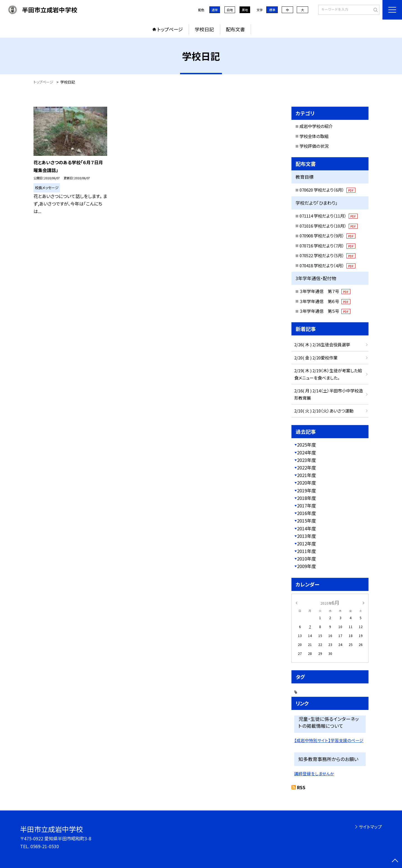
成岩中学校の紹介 (316, 126)
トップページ (170, 29)
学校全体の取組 (314, 136)
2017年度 (307, 505)
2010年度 (307, 559)
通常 (215, 10)
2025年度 (307, 445)
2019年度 (307, 490)
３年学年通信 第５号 (325, 311)
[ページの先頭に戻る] (395, 861)
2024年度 (307, 452)
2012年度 (307, 543)
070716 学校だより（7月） (327, 246)
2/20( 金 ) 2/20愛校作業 (316, 358)
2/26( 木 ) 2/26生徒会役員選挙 (322, 344)
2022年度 (307, 468)
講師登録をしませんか (314, 773)
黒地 (245, 10)
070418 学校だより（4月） (327, 265)
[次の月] (363, 602)
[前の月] (296, 602)
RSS (301, 787)
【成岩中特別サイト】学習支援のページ (329, 740)
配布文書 (235, 29)
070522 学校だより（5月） (327, 255)
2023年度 (307, 460)
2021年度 (307, 475)
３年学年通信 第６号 (325, 301)
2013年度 (307, 536)
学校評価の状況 (314, 146)
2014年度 (307, 528)
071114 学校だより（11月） (329, 216)
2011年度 (307, 551)
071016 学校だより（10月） (329, 226)
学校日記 (204, 29)
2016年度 (307, 513)
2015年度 (307, 521)
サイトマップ (370, 827)
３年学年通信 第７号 (325, 291)
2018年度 (307, 498)
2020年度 (307, 483)
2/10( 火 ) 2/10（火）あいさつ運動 (324, 411)
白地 (230, 10)
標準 (272, 10)
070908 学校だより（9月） (327, 236)
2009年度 (307, 566)
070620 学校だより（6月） (327, 190)
